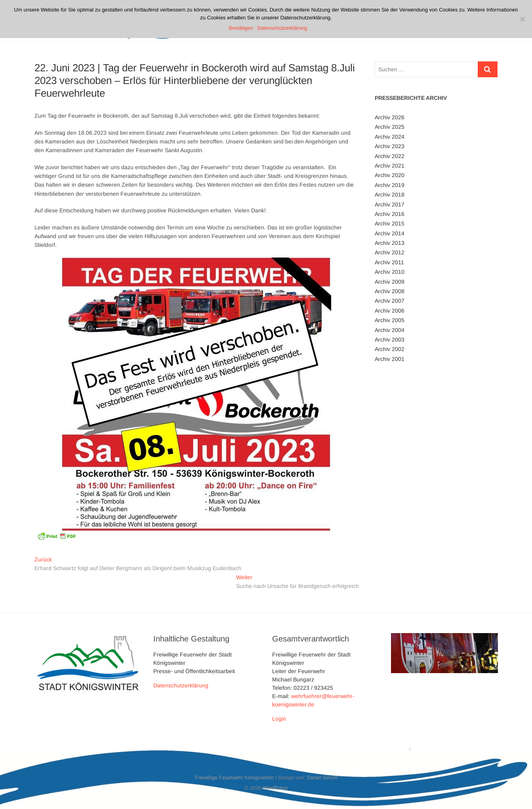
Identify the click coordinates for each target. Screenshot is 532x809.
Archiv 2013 (390, 243)
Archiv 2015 (390, 223)
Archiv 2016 (390, 214)
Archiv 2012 (390, 252)
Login (279, 719)
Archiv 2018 (390, 195)
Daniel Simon (322, 778)
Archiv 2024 (390, 137)
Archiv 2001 (390, 359)
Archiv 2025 (390, 127)
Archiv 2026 (390, 117)
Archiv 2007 (390, 301)
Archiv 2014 (390, 233)
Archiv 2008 (390, 291)
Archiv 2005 (390, 320)
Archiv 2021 (390, 166)
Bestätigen (241, 28)
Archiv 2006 (390, 311)
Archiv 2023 (390, 146)
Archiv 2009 (390, 282)
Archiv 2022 (390, 156)
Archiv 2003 (390, 340)
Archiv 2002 (390, 349)
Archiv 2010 (390, 272)
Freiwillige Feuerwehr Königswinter (234, 778)
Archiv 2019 (390, 185)
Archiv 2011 (389, 262)
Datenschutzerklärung (181, 685)
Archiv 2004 (390, 330)
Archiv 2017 (390, 204)
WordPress (275, 788)
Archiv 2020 (390, 175)
